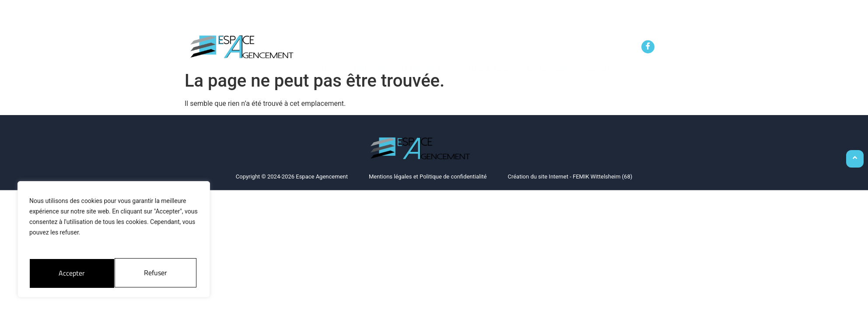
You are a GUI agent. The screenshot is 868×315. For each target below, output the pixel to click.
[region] (114, 241)
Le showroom (547, 49)
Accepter (156, 273)
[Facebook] (648, 47)
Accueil (323, 49)
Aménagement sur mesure (395, 49)
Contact (596, 49)
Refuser (70, 273)
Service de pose (485, 49)
